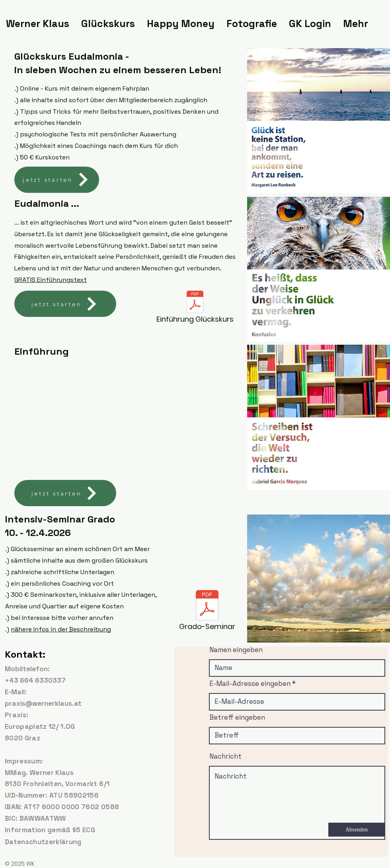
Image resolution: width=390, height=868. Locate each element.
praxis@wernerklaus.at (43, 703)
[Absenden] (357, 830)
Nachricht (225, 756)
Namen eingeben (236, 650)
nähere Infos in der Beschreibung (61, 629)
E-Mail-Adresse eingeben (250, 684)
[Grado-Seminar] (207, 613)
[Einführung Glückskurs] (195, 309)
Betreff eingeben (237, 718)
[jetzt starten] (57, 180)
